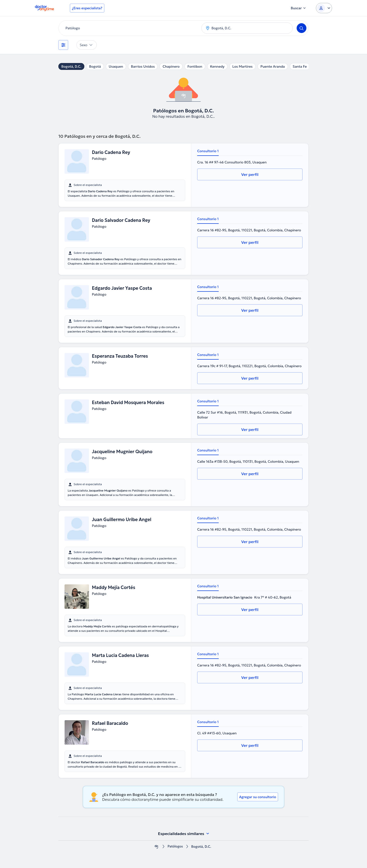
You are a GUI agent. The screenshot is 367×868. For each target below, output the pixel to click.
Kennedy (217, 66)
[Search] (302, 28)
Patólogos (175, 847)
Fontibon (195, 66)
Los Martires (243, 66)
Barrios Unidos (143, 66)
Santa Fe (300, 66)
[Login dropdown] (324, 8)
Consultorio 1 (208, 151)
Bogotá (95, 66)
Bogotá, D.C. (71, 66)
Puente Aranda (273, 66)
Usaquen (116, 66)
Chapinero (171, 66)
